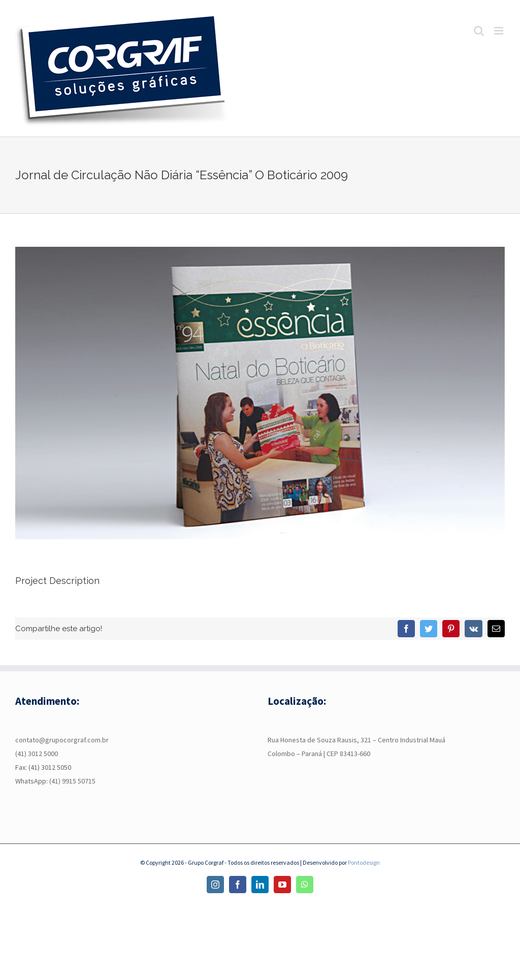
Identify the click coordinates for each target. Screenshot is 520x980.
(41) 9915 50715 (72, 781)
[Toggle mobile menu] (499, 31)
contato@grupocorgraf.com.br (62, 740)
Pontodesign (364, 862)
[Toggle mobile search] (479, 31)
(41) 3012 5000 (37, 754)
